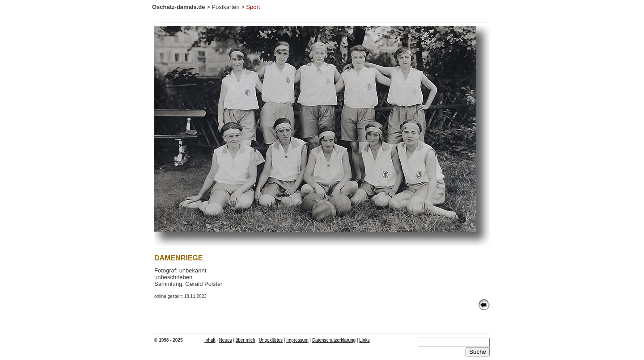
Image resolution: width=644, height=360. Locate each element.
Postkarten (225, 7)
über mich (246, 340)
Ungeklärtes (271, 340)
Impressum (297, 340)
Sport (253, 7)
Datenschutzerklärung (334, 340)
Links (364, 340)
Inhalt (210, 340)
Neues (226, 340)
